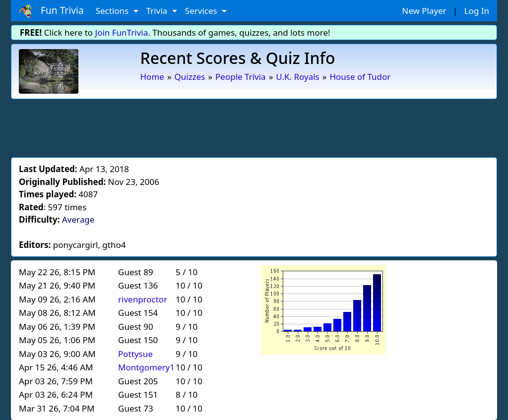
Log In (477, 11)
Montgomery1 (146, 367)
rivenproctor (143, 299)
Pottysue (135, 354)
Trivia (158, 11)
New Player (424, 11)
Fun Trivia (51, 11)
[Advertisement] (254, 126)
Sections (113, 11)
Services (202, 11)
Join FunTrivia (122, 32)
